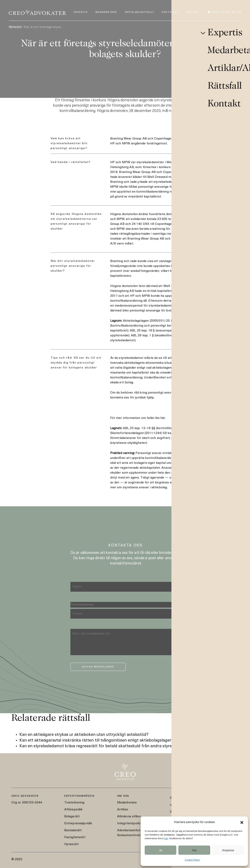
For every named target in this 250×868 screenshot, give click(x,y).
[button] (242, 822)
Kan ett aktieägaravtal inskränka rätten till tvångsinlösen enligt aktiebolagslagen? (97, 741)
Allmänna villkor (129, 817)
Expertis (81, 12)
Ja (161, 850)
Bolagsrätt (72, 817)
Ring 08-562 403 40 (227, 12)
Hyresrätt (71, 844)
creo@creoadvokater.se (188, 805)
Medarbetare (106, 12)
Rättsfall (170, 12)
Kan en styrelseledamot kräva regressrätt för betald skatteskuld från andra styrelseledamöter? (109, 746)
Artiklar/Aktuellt (140, 12)
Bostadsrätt (73, 830)
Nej (194, 850)
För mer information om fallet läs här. (138, 418)
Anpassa (228, 850)
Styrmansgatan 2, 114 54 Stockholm (197, 812)
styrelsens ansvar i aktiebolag (145, 488)
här (166, 839)
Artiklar (123, 810)
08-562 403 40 (181, 798)
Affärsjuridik (73, 810)
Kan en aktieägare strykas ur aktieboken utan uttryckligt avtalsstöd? (84, 735)
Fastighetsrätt (75, 837)
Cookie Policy (192, 860)
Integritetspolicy (130, 823)
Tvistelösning (74, 803)
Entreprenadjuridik (78, 823)
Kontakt (193, 12)
